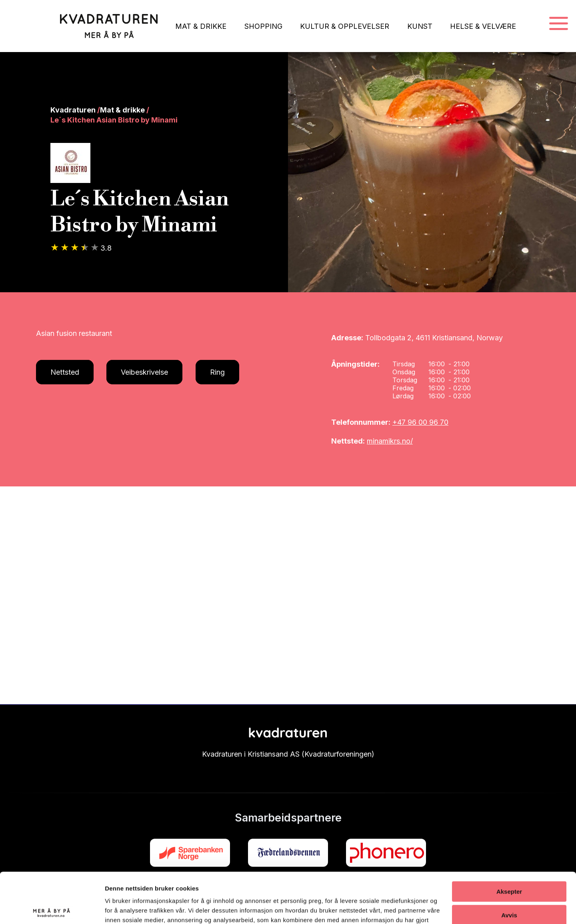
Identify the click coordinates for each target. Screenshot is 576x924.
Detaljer (116, 908)
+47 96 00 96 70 (420, 422)
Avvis (509, 862)
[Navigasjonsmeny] (559, 24)
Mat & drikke (122, 110)
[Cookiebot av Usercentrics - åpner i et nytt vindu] (52, 908)
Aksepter (509, 839)
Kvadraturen (73, 110)
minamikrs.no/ (390, 441)
